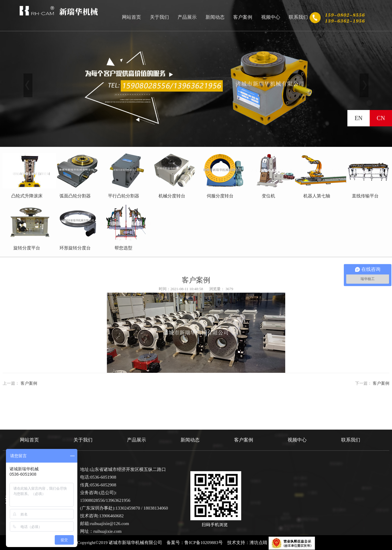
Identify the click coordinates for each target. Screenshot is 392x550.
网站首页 (131, 17)
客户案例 (243, 17)
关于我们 (159, 17)
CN (381, 118)
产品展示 (187, 17)
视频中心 (271, 17)
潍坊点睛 (258, 543)
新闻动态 (215, 17)
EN (359, 118)
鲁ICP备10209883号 (203, 543)
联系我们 (298, 17)
